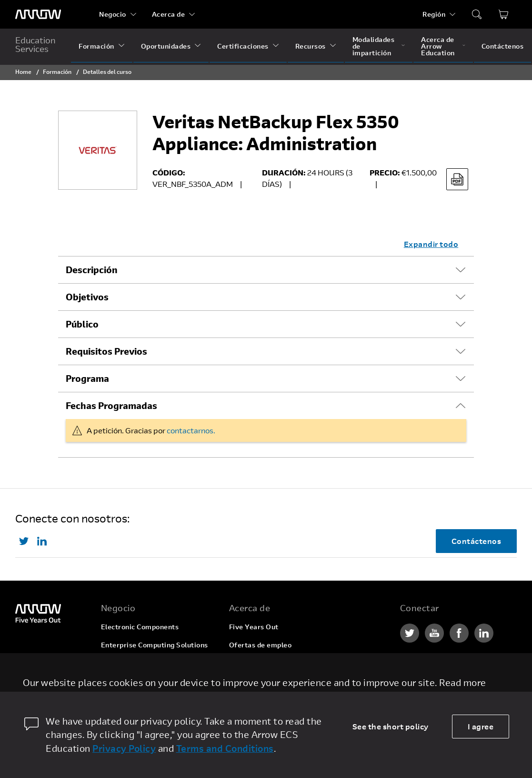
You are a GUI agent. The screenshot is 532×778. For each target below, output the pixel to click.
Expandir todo (431, 244)
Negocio (113, 14)
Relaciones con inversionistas (279, 681)
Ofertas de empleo (261, 645)
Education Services (35, 44)
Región (434, 14)
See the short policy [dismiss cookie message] (391, 726)
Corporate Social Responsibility (282, 663)
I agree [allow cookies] (481, 726)
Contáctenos (503, 46)
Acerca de (169, 14)
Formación (96, 46)
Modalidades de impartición (374, 46)
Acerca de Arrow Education (438, 46)
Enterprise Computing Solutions (155, 645)
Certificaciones (243, 46)
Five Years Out (254, 627)
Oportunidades (166, 46)
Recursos (311, 46)
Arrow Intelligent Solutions (146, 663)
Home (23, 72)
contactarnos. (191, 430)
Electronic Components (140, 627)
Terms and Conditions (225, 748)
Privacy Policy (124, 748)
